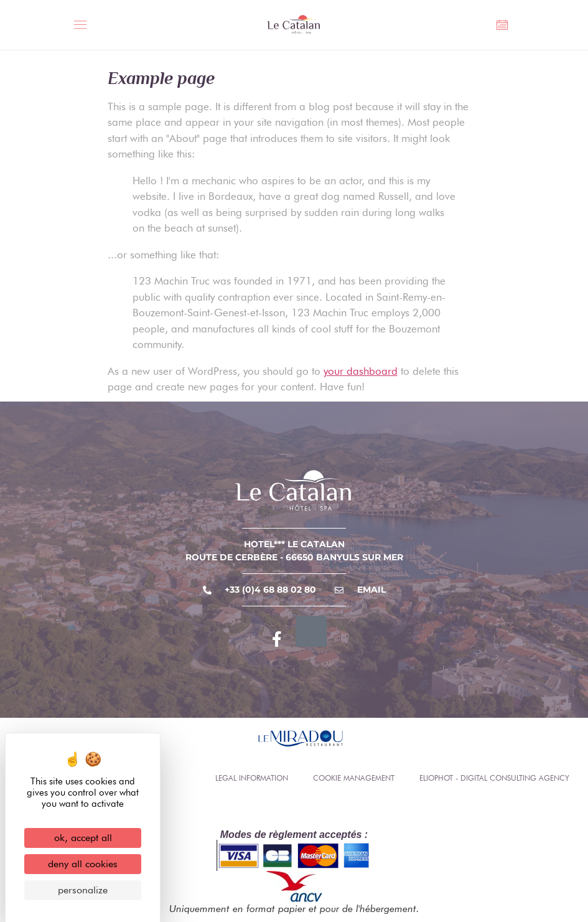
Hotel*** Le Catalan (294, 544)
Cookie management (354, 778)
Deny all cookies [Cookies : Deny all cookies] (83, 864)
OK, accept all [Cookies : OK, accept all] (83, 838)
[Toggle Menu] (84, 26)
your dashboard (361, 371)
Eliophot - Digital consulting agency (494, 778)
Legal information (252, 778)
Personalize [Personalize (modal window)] (83, 890)
